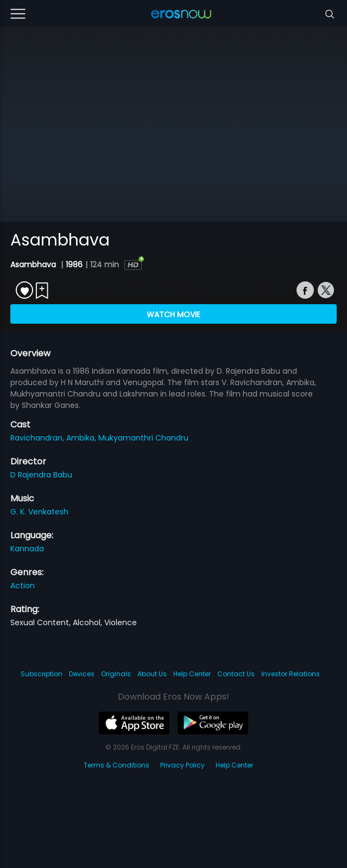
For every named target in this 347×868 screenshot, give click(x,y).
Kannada (27, 549)
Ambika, (82, 438)
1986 (74, 265)
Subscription (42, 674)
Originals (116, 674)
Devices (82, 674)
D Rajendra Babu (41, 475)
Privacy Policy (182, 765)
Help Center (192, 674)
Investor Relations (291, 674)
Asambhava (34, 265)
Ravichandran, (38, 438)
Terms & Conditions (116, 765)
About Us (152, 674)
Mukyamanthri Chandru (143, 438)
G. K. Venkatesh (39, 512)
